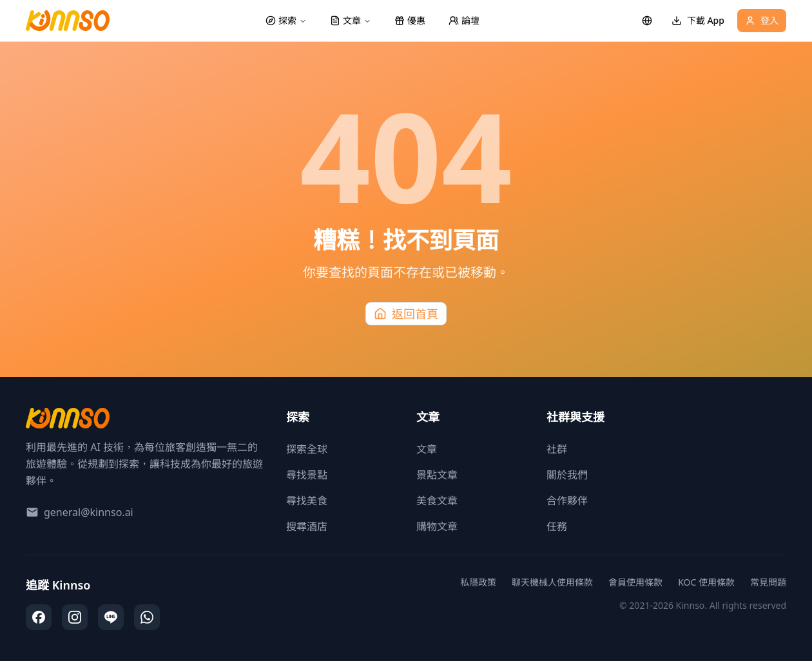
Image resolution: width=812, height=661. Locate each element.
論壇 (464, 20)
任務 (557, 526)
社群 (557, 449)
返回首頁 (406, 314)
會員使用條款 (635, 582)
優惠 (410, 20)
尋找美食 (307, 501)
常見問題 (768, 582)
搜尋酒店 (307, 526)
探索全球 (307, 449)
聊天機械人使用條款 (552, 582)
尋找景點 (307, 475)
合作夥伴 (567, 501)
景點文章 (437, 475)
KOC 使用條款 (706, 582)
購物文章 (437, 526)
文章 (427, 449)
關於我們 (567, 475)
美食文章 (437, 501)
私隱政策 (478, 582)
